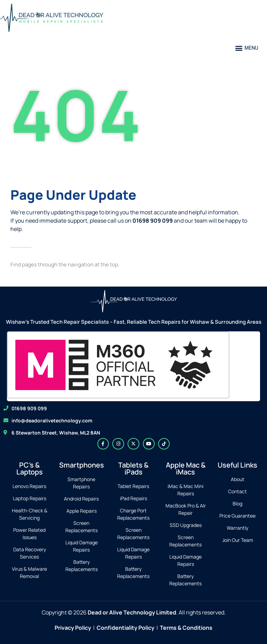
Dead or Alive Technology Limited (132, 612)
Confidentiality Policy (126, 628)
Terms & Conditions (186, 628)
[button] (247, 48)
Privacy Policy (73, 628)
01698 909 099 (29, 408)
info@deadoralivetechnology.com (52, 420)
